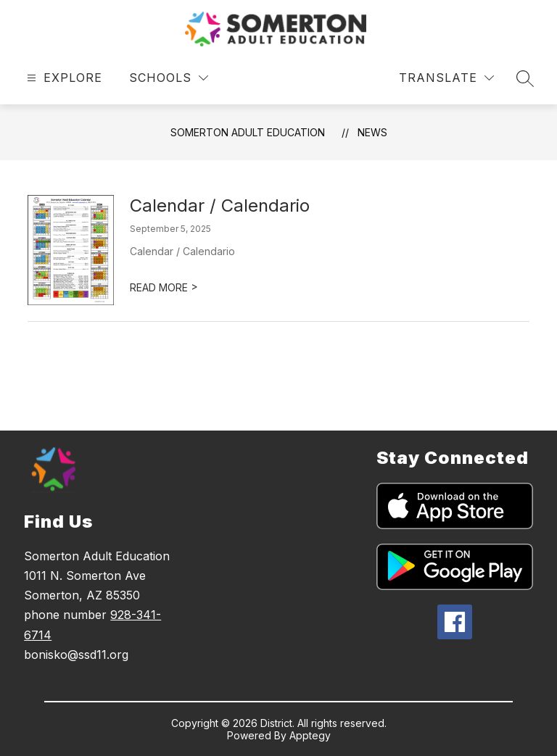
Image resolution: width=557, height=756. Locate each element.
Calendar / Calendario (220, 205)
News (372, 132)
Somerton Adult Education (248, 132)
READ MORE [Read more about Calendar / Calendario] (164, 287)
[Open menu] (63, 78)
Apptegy (310, 735)
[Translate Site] (446, 78)
